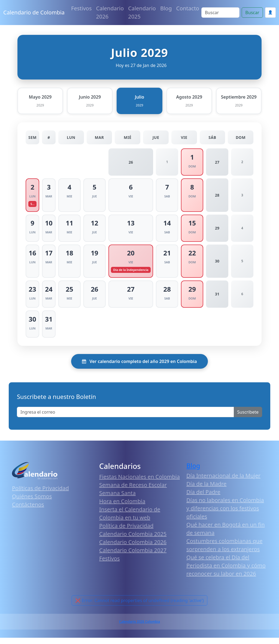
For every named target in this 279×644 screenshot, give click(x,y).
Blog (166, 8)
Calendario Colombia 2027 (133, 556)
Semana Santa (117, 499)
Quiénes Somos (32, 503)
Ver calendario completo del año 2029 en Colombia (139, 368)
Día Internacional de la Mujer (223, 482)
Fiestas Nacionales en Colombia (139, 483)
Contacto (188, 8)
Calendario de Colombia (34, 12)
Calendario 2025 (142, 12)
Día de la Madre (206, 490)
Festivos (81, 8)
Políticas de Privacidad (40, 494)
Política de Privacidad (126, 532)
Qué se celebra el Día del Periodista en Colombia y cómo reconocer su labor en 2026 (226, 572)
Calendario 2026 (110, 12)
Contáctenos (28, 511)
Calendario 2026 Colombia (139, 628)
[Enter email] (125, 418)
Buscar (252, 13)
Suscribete (248, 418)
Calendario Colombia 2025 (133, 540)
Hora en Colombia (122, 507)
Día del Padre (203, 498)
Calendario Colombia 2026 (133, 548)
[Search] (220, 13)
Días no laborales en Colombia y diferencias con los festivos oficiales (225, 515)
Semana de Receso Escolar (133, 491)
